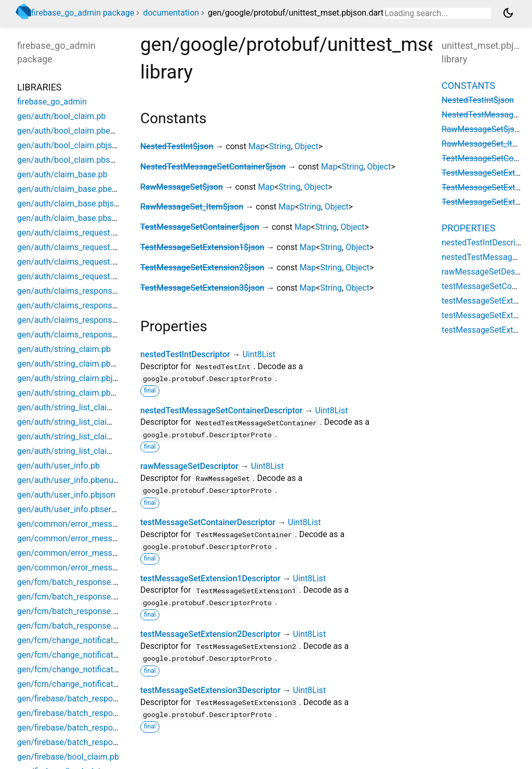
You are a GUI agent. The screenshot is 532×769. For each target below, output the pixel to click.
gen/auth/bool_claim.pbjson (69, 145)
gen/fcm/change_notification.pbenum (87, 655)
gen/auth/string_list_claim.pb (71, 407)
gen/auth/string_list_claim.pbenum (82, 422)
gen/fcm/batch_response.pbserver (81, 626)
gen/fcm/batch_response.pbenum (80, 597)
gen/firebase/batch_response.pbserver (89, 742)
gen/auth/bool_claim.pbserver (73, 160)
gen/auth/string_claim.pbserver (75, 393)
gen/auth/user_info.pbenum (69, 480)
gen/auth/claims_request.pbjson (77, 262)
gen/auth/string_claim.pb (64, 349)
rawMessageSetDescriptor (189, 466)
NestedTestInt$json (177, 146)
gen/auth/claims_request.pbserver (81, 276)
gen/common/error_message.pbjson (85, 553)
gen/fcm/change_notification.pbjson (84, 669)
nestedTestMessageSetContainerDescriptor (221, 410)
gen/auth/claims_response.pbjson (80, 320)
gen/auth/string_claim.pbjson (72, 378)
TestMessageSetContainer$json (200, 227)
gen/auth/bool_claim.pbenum (72, 131)
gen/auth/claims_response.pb (72, 291)
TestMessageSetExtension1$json (202, 247)
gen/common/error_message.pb (77, 524)
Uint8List (259, 354)
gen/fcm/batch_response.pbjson (78, 611)
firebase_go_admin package (83, 13)
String (280, 146)
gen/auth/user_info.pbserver (70, 509)
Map (257, 146)
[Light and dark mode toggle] (508, 13)
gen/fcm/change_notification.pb (77, 640)
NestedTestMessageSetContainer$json (213, 167)
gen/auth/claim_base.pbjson (70, 204)
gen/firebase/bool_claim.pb (68, 757)
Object (307, 146)
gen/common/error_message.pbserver (89, 568)
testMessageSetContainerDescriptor (208, 522)
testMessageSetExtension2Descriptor (210, 634)
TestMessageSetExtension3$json (202, 288)
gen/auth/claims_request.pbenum (80, 247)
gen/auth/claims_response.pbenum (83, 305)
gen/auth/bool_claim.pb (62, 116)
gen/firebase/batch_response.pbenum (88, 713)
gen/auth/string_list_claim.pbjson (79, 436)
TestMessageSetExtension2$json (202, 268)
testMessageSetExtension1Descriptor (210, 578)
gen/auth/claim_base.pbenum (73, 189)
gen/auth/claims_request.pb (69, 233)
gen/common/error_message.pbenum (88, 538)
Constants (468, 86)
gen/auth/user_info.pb (58, 466)
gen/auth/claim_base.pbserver (74, 218)
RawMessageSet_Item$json (192, 207)
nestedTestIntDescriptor (185, 354)
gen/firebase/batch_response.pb (77, 699)
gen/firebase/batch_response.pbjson (85, 728)
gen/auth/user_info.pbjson (66, 495)
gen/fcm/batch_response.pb (70, 582)
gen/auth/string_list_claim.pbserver (83, 451)
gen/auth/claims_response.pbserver (84, 335)
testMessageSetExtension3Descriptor (210, 690)
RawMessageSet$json (182, 187)
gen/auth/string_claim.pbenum (74, 364)
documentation (171, 13)
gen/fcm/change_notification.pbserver (88, 684)
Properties (468, 228)
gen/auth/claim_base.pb (62, 174)
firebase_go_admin (52, 102)
